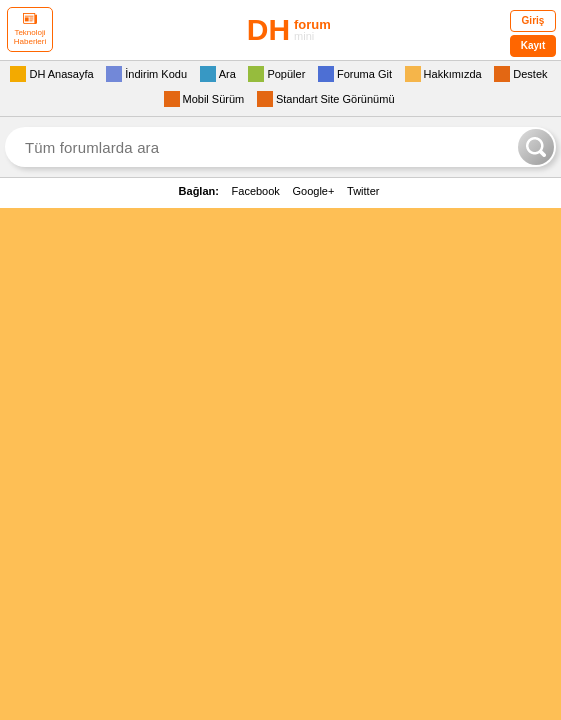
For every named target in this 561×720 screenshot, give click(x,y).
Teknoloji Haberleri (30, 29)
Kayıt (533, 45)
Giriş (533, 20)
